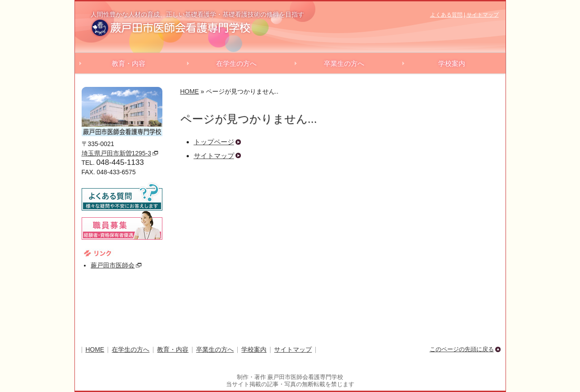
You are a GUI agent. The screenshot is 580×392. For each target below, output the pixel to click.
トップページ (214, 142)
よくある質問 (446, 15)
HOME (190, 91)
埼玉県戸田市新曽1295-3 (116, 153)
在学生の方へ (236, 63)
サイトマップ (483, 15)
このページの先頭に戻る (462, 349)
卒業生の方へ (344, 63)
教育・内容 (129, 63)
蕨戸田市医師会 (113, 265)
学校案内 (452, 63)
